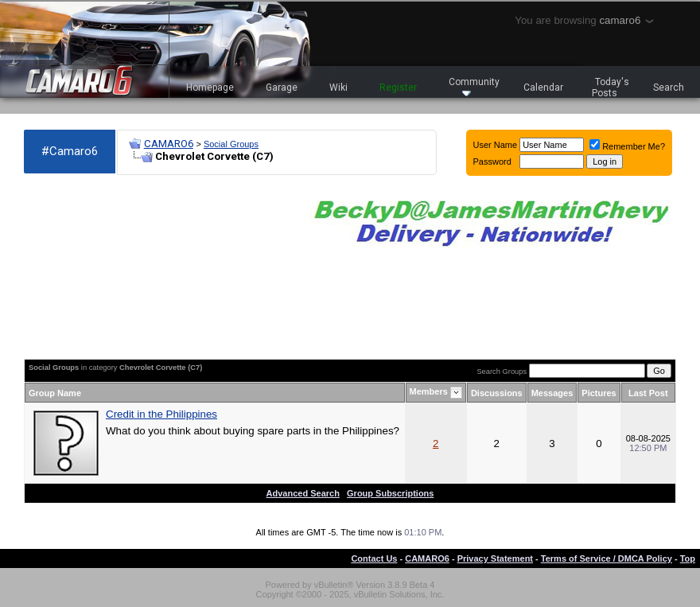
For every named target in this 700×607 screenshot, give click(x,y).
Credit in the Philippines (161, 414)
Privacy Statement (495, 558)
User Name (496, 145)
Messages (552, 393)
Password (492, 161)
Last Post (648, 393)
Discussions (497, 393)
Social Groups (231, 144)
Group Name (55, 393)
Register (398, 88)
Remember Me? (627, 146)
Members (429, 391)
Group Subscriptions (390, 493)
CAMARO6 (169, 144)
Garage (282, 88)
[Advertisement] (111, 267)
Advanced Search (303, 493)
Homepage (210, 88)
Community (474, 86)
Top (688, 558)
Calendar (543, 88)
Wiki (338, 88)
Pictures (599, 393)
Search (669, 88)
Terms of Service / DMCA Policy (607, 558)
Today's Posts (611, 88)
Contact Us (374, 558)
